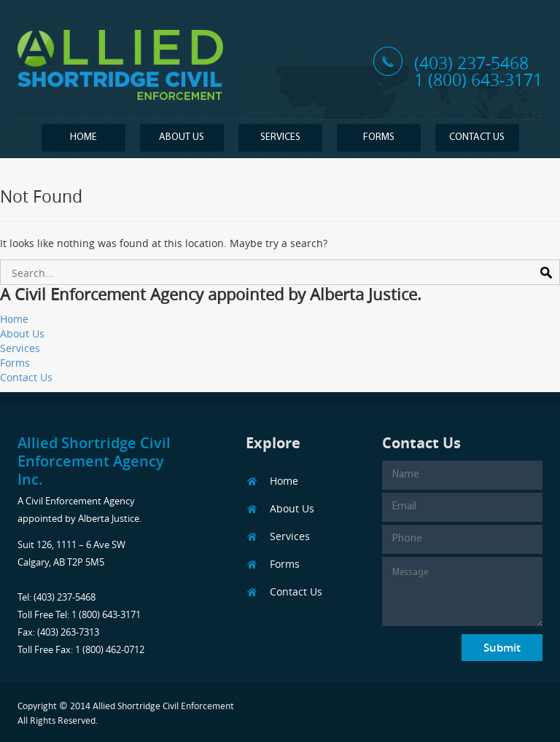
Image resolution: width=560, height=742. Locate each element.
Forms (379, 137)
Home (83, 137)
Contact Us (477, 137)
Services (280, 137)
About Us (182, 137)
